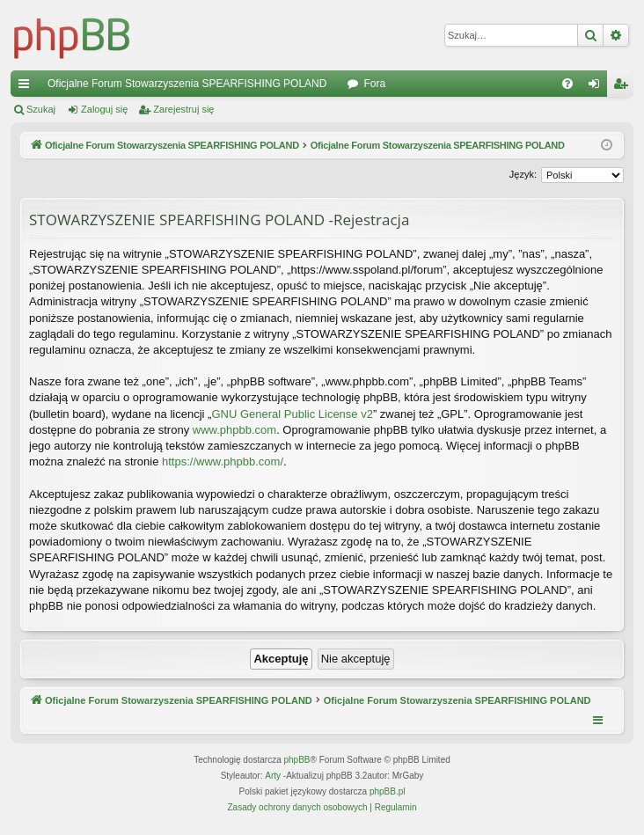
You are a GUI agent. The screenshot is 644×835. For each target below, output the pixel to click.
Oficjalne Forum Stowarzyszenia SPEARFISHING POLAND (187, 84)
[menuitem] (567, 84)
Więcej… (27, 87)
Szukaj (41, 109)
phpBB (297, 760)
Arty (273, 776)
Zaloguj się (104, 109)
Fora (374, 84)
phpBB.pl (388, 791)
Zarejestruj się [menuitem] (624, 87)
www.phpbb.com (234, 430)
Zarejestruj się (183, 109)
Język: (523, 174)
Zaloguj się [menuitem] (598, 87)
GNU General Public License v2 (292, 414)
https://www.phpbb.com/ (223, 461)
